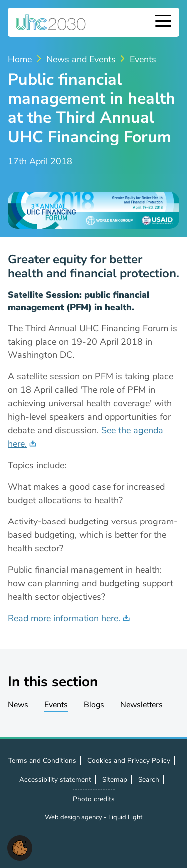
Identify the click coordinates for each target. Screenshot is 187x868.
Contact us (85, 843)
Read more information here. (64, 618)
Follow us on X (41, 843)
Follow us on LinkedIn (63, 843)
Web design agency (74, 817)
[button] (20, 847)
